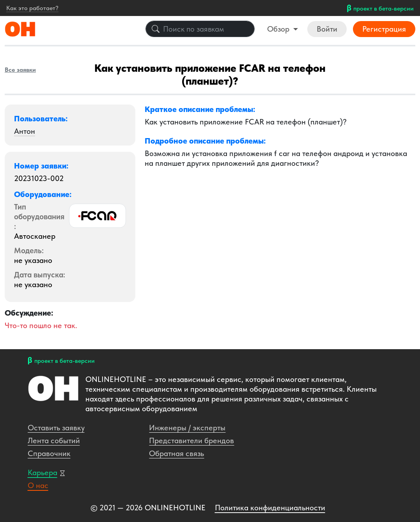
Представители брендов (191, 440)
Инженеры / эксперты (187, 428)
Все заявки (20, 70)
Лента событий (54, 440)
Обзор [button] (279, 29)
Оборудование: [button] (43, 194)
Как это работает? (32, 8)
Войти (327, 29)
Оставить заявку (56, 428)
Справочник (49, 453)
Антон (25, 131)
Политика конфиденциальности (270, 508)
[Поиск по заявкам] (200, 29)
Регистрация (384, 29)
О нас (38, 485)
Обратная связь (176, 453)
